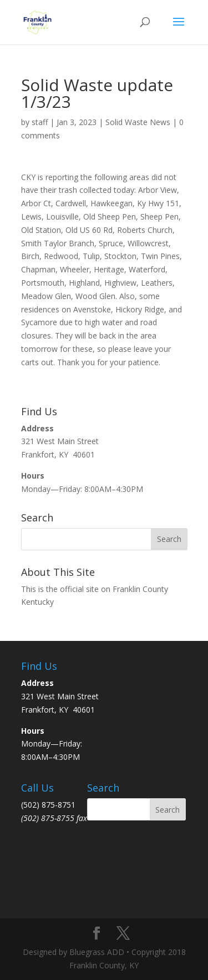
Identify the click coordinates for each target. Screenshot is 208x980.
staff (40, 122)
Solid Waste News (138, 122)
